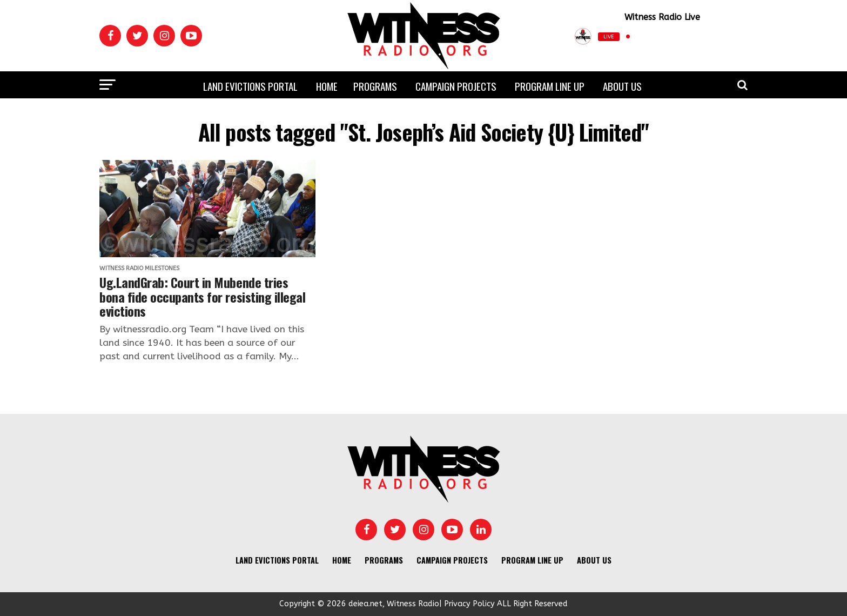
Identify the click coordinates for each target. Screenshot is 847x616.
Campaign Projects (456, 86)
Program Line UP (550, 86)
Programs (375, 86)
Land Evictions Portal (250, 86)
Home (327, 86)
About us (622, 86)
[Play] (719, 36)
